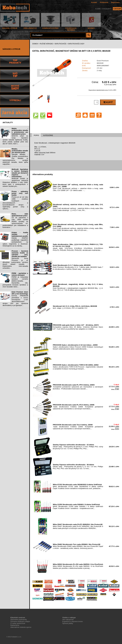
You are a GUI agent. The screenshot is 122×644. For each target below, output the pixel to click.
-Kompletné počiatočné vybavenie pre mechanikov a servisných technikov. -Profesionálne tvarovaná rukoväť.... (78, 387)
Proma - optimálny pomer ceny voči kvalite (20, 193)
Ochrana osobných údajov (20, 621)
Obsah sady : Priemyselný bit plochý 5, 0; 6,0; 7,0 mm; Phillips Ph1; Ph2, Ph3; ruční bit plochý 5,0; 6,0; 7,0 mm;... (78, 467)
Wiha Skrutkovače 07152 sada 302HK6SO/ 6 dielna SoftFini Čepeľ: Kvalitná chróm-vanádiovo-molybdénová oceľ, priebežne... (78, 486)
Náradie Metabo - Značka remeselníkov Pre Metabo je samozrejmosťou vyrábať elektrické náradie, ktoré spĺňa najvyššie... (15, 159)
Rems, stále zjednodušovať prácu (20, 215)
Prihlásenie (104, 2)
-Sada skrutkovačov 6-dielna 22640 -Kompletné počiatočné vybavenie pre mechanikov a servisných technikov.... (78, 427)
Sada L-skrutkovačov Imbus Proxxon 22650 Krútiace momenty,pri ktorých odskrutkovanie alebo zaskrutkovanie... (78, 347)
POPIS (36, 135)
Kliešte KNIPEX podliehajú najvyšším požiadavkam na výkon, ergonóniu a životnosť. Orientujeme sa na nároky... (15, 242)
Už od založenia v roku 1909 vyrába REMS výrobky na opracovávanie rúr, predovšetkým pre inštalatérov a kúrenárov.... (15, 222)
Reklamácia (15, 625)
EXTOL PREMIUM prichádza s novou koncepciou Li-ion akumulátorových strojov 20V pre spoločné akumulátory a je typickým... (15, 301)
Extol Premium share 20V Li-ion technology (20, 293)
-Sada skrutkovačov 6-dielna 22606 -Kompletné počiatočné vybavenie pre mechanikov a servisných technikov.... (78, 407)
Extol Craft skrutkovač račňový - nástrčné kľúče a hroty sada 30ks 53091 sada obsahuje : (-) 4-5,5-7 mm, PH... (78, 207)
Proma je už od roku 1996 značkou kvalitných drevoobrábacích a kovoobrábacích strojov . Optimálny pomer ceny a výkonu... (15, 203)
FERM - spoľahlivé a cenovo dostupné (20, 274)
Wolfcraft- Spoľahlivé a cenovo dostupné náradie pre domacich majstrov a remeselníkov (20, 173)
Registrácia (115, 2)
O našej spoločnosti (18, 623)
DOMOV (35, 44)
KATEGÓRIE (48, 135)
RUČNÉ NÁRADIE (46, 44)
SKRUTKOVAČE (60, 44)
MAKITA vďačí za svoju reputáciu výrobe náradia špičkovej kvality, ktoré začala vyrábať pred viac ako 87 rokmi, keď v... (15, 140)
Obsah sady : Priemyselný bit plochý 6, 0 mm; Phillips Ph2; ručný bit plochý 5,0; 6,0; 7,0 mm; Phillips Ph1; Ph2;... (78, 447)
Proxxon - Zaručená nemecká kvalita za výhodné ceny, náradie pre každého (20, 254)
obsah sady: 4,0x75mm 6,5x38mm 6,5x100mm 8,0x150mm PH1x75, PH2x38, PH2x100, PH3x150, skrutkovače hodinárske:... (78, 247)
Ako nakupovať (68, 619)
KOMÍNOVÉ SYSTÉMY (50, 28)
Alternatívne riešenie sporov (21, 627)
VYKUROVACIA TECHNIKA (71, 28)
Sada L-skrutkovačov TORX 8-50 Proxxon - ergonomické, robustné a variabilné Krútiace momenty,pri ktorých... (78, 367)
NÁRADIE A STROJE (10, 28)
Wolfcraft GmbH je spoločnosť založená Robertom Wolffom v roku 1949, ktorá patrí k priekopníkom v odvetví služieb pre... (15, 182)
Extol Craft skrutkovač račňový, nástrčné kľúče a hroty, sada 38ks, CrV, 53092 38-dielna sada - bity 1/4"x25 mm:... (78, 227)
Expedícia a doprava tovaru (73, 621)
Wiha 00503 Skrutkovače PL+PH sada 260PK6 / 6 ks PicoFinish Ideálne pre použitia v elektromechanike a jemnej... (78, 566)
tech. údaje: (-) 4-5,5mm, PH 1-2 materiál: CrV (75, 307)
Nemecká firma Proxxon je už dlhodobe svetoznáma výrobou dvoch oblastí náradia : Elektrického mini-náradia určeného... (15, 263)
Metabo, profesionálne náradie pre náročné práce (20, 151)
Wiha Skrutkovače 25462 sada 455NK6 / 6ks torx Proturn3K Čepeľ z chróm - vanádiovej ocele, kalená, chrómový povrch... (78, 546)
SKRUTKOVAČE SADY (76, 44)
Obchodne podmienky (19, 619)
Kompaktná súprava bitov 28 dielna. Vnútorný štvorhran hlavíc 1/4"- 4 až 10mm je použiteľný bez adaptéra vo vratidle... (78, 327)
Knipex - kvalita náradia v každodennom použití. (20, 234)
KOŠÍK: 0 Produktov (109, 9)
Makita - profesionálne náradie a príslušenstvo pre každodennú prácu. (20, 131)
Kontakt (94, 2)
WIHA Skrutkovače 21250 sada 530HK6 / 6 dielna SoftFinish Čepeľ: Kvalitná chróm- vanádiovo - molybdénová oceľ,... (78, 506)
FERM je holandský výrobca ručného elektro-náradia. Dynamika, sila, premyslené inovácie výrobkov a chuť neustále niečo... (15, 282)
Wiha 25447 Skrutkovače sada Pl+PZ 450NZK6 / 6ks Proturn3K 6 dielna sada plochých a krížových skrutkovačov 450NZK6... (78, 526)
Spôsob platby (68, 623)
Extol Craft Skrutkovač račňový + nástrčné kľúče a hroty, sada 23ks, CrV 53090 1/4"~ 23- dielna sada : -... (78, 187)
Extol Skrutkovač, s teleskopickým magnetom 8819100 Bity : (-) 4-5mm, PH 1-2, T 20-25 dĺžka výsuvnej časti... (78, 287)
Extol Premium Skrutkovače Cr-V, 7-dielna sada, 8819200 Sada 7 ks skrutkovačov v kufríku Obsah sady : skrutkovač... (78, 267)
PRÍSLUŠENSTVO (30, 28)
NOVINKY (91, 28)
